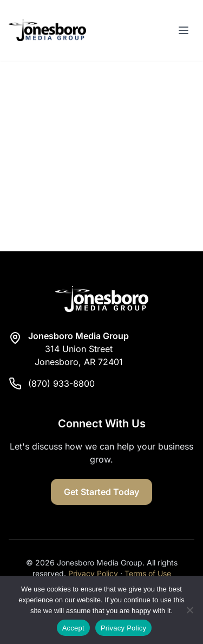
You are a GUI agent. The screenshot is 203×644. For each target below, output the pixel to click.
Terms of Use (148, 573)
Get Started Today (101, 492)
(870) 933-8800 (61, 383)
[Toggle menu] (184, 30)
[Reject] (189, 610)
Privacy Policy (93, 573)
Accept (73, 628)
